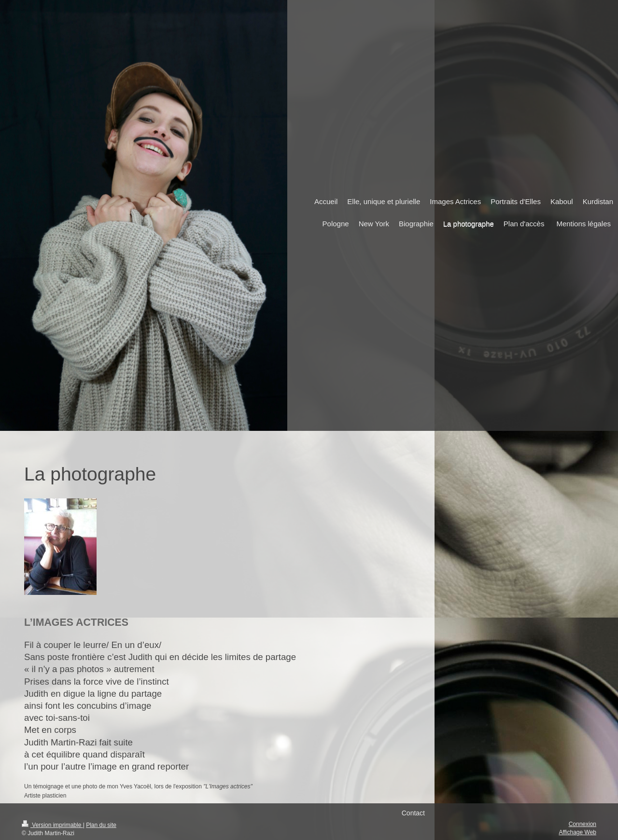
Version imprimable (52, 825)
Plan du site (101, 825)
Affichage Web (577, 832)
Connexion (583, 824)
